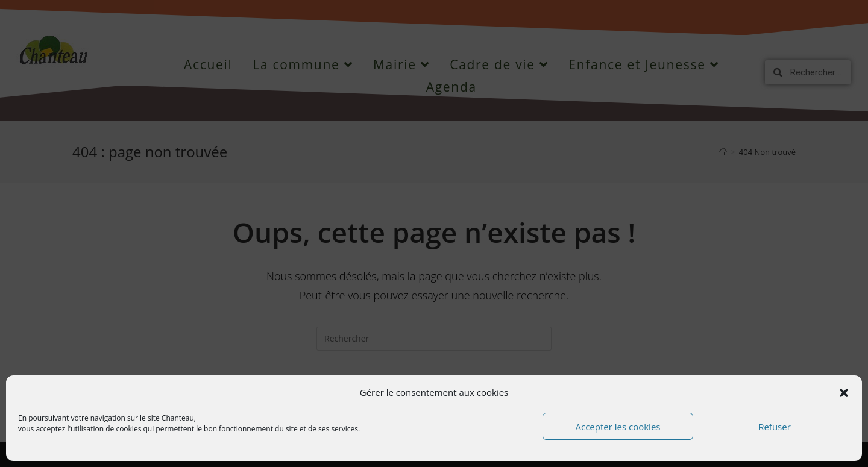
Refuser (775, 427)
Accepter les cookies (618, 427)
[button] (844, 393)
